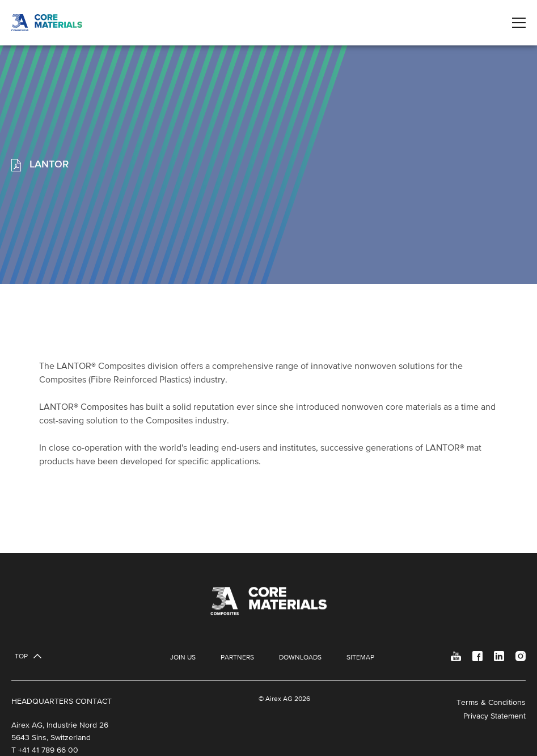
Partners (237, 657)
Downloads (300, 657)
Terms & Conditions (491, 702)
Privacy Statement (494, 716)
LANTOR (48, 164)
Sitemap (360, 657)
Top (21, 656)
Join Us (183, 657)
